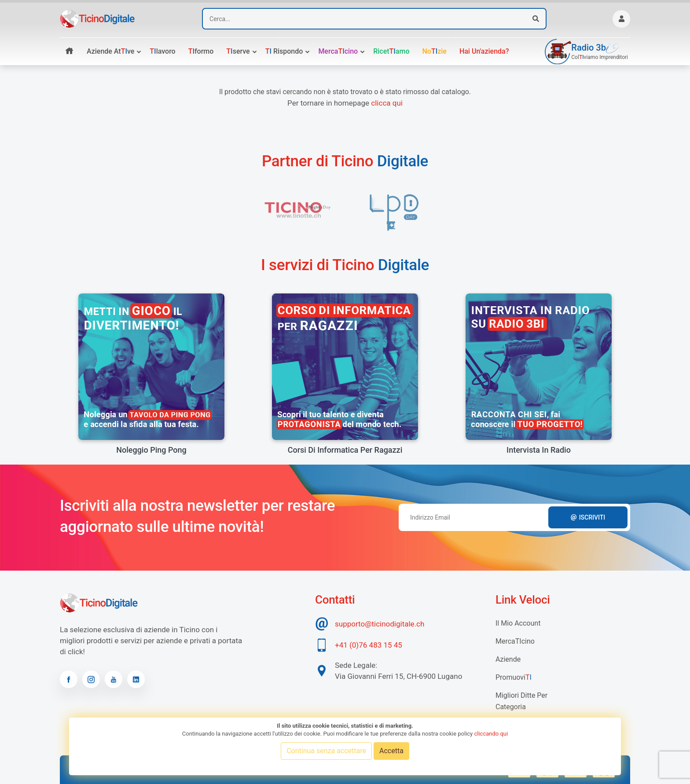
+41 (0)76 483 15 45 (369, 645)
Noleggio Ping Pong (151, 450)
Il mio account (518, 623)
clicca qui (387, 103)
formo (201, 51)
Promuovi (514, 677)
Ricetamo (391, 51)
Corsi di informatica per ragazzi (345, 450)
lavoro (162, 51)
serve (238, 51)
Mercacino (338, 51)
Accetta (391, 751)
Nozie (434, 51)
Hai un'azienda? (484, 51)
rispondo (284, 51)
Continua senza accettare (326, 751)
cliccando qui (491, 734)
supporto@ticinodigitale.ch (380, 624)
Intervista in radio (539, 450)
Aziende (508, 659)
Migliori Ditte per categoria (521, 701)
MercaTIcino (515, 641)
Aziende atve (110, 51)
